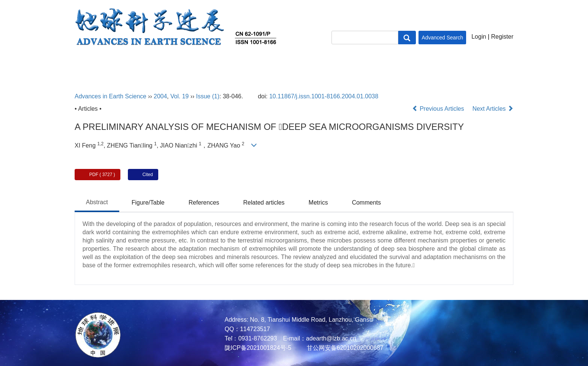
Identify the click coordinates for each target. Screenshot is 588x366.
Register (502, 37)
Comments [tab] (366, 203)
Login (479, 37)
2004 (160, 96)
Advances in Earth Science (110, 96)
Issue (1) (208, 96)
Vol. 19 (179, 96)
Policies (358, 67)
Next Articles (493, 109)
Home (85, 67)
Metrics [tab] (318, 203)
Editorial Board (192, 67)
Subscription (411, 67)
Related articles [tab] (264, 203)
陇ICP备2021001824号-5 (258, 348)
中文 (501, 67)
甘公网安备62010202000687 (344, 348)
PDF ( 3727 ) (102, 175)
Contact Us (463, 67)
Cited (148, 175)
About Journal (131, 67)
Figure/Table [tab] (148, 203)
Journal (248, 67)
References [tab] (204, 203)
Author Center (303, 67)
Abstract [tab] (97, 202)
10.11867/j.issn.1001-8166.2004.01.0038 (324, 96)
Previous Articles (439, 109)
